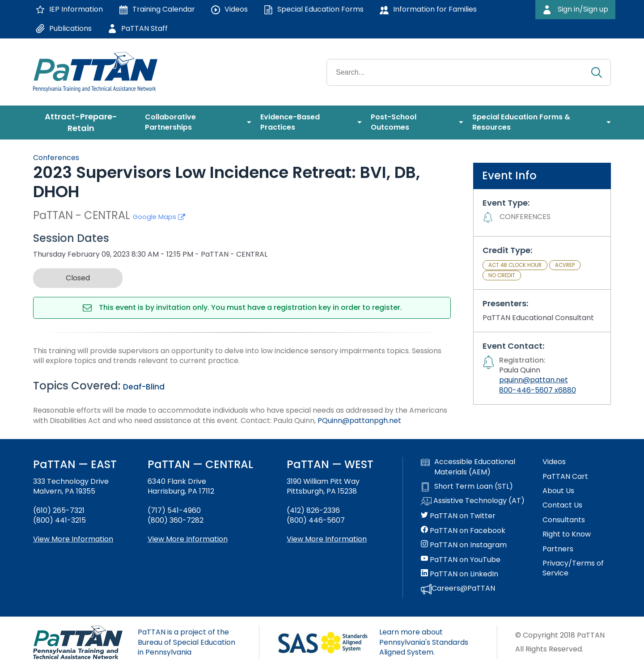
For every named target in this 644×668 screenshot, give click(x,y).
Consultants (564, 520)
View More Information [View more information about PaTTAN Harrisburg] (188, 539)
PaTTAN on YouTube (461, 560)
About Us (558, 491)
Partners (558, 549)
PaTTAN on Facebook (463, 531)
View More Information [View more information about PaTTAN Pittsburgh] (327, 539)
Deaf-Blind (144, 387)
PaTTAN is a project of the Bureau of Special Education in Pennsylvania (186, 642)
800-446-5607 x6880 (538, 390)
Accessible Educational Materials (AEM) (468, 467)
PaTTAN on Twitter (458, 516)
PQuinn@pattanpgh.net (359, 421)
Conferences (56, 158)
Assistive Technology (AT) (473, 501)
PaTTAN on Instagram (464, 545)
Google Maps (159, 217)
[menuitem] (85, 123)
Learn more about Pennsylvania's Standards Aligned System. (424, 642)
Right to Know (567, 534)
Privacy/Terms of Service (573, 568)
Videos (554, 462)
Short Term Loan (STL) (467, 486)
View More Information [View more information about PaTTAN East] (73, 539)
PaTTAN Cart (565, 477)
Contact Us (562, 505)
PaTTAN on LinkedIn (460, 574)
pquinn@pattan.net (534, 380)
